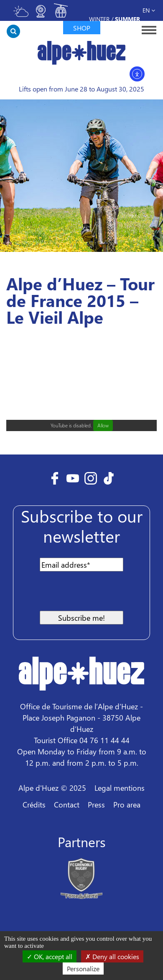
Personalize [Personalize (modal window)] (83, 969)
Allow (103, 425)
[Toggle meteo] (21, 15)
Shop (82, 28)
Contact (67, 804)
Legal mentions (120, 788)
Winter (99, 19)
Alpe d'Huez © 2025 (52, 788)
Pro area (127, 804)
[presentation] (85, 594)
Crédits (34, 804)
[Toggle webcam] (41, 15)
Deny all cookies (112, 956)
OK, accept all (50, 956)
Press (96, 804)
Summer (127, 19)
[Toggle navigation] (146, 30)
